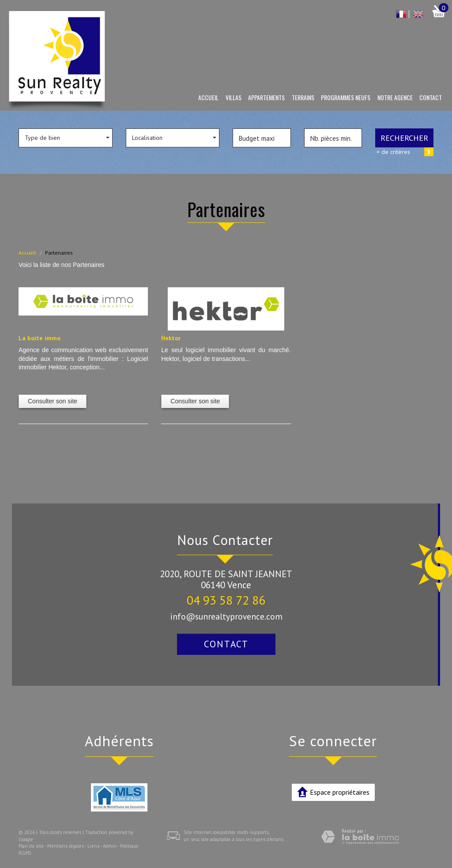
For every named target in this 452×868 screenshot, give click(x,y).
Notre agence (395, 97)
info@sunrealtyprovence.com (226, 616)
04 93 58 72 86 (226, 600)
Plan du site (31, 846)
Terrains (303, 97)
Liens (93, 846)
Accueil (208, 97)
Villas (234, 97)
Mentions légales (66, 846)
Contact (431, 97)
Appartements (266, 97)
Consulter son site (53, 401)
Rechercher (404, 138)
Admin (110, 846)
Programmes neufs (346, 97)
